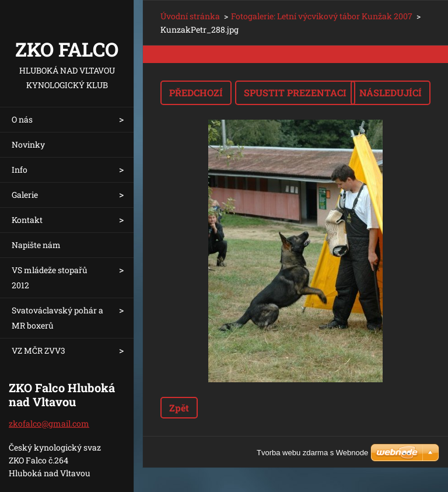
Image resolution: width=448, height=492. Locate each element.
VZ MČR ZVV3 (38, 350)
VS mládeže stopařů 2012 (50, 278)
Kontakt (27, 220)
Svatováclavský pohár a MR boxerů (57, 318)
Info (20, 170)
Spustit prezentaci (295, 93)
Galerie (25, 195)
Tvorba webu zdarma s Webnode (312, 453)
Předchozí (196, 93)
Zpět (179, 408)
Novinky (28, 144)
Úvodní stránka (190, 16)
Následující (391, 93)
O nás (22, 119)
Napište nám (36, 245)
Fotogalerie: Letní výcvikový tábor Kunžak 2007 (322, 16)
